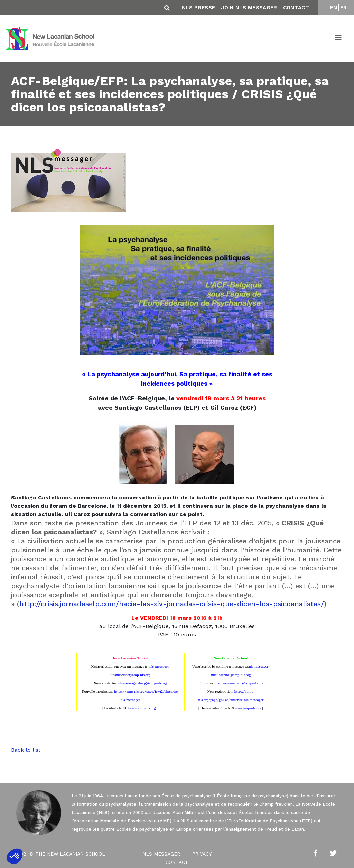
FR (344, 8)
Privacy (202, 854)
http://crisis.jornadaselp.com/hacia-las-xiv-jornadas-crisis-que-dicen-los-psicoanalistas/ (172, 604)
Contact (296, 8)
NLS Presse (198, 8)
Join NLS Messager (249, 8)
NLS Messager (161, 854)
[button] (15, 856)
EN (334, 8)
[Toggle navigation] (339, 39)
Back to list (26, 750)
